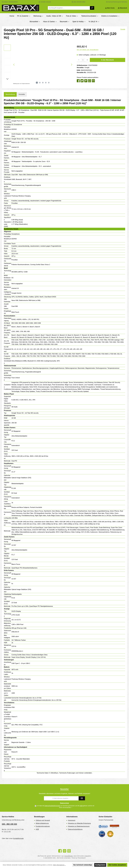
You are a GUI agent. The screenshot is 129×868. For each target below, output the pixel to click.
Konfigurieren (100, 865)
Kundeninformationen (43, 826)
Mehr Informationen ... (60, 865)
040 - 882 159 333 (9, 824)
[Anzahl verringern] (79, 60)
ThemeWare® (82, 858)
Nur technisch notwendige (83, 865)
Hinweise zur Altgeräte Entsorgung (79, 823)
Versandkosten (69, 856)
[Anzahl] (83, 60)
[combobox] (69, 8)
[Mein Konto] (110, 8)
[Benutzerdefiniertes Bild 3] (102, 834)
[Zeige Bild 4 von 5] (46, 83)
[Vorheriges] (14, 65)
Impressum (72, 820)
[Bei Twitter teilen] (82, 81)
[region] (38, 65)
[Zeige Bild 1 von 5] (37, 83)
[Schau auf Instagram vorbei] (65, 851)
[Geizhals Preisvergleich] (103, 826)
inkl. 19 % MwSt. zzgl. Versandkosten (88, 50)
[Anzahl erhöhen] (87, 60)
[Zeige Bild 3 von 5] (43, 83)
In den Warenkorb (108, 60)
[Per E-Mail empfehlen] (93, 81)
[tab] (10, 94)
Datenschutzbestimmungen (52, 806)
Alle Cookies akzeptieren (117, 865)
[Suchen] (92, 8)
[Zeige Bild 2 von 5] (40, 83)
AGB (81, 806)
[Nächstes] (72, 65)
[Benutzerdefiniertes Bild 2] (114, 826)
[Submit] (82, 798)
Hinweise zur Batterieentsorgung (79, 826)
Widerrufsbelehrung (42, 823)
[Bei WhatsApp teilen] (90, 81)
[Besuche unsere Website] (69, 851)
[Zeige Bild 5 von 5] (49, 83)
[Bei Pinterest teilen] (86, 81)
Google (123, 29)
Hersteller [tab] (22, 94)
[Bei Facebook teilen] (78, 81)
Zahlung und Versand (43, 820)
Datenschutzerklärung (75, 829)
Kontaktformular (18, 838)
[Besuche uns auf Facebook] (60, 851)
